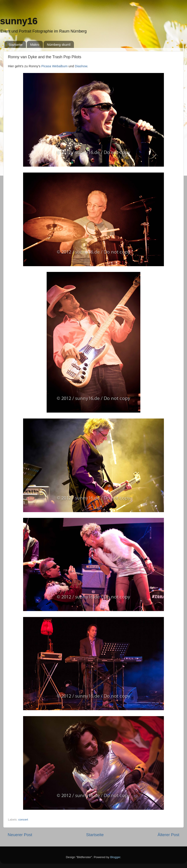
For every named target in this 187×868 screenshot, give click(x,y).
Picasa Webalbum (54, 66)
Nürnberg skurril (59, 45)
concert (23, 820)
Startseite (16, 45)
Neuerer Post (20, 835)
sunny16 (19, 21)
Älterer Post (168, 835)
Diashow (81, 66)
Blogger (115, 857)
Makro (35, 45)
